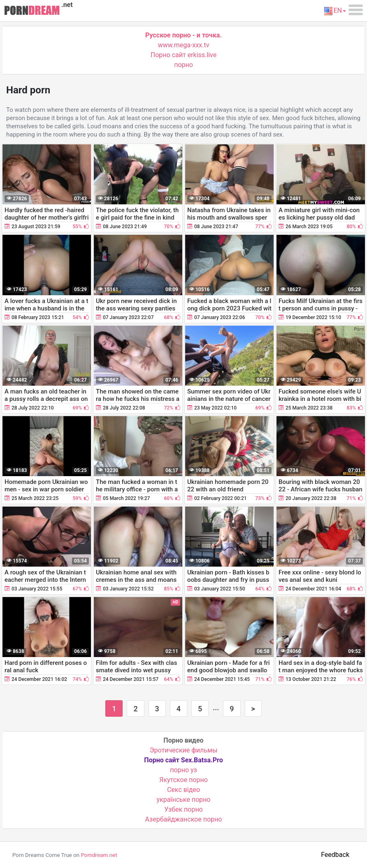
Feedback (335, 855)
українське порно (184, 800)
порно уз (183, 770)
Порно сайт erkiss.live (183, 55)
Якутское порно (183, 780)
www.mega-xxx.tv (184, 45)
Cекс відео (183, 790)
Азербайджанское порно (184, 819)
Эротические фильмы (184, 750)
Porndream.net (99, 855)
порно (183, 65)
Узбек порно (183, 809)
